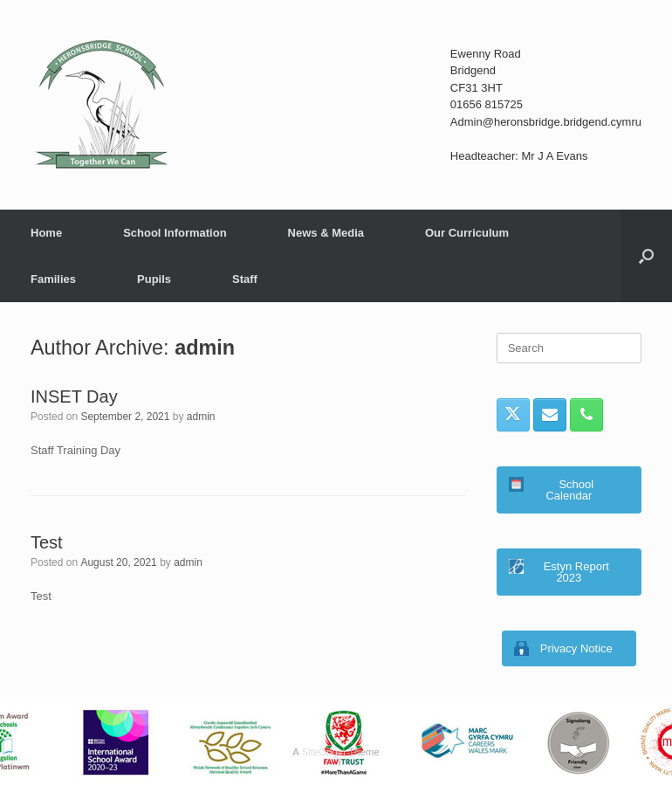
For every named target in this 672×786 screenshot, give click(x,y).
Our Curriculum (467, 233)
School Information (175, 233)
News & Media (326, 233)
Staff (245, 279)
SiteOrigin (323, 752)
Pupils (154, 279)
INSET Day (74, 396)
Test (47, 542)
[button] (646, 256)
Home (46, 233)
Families (53, 279)
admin (205, 348)
